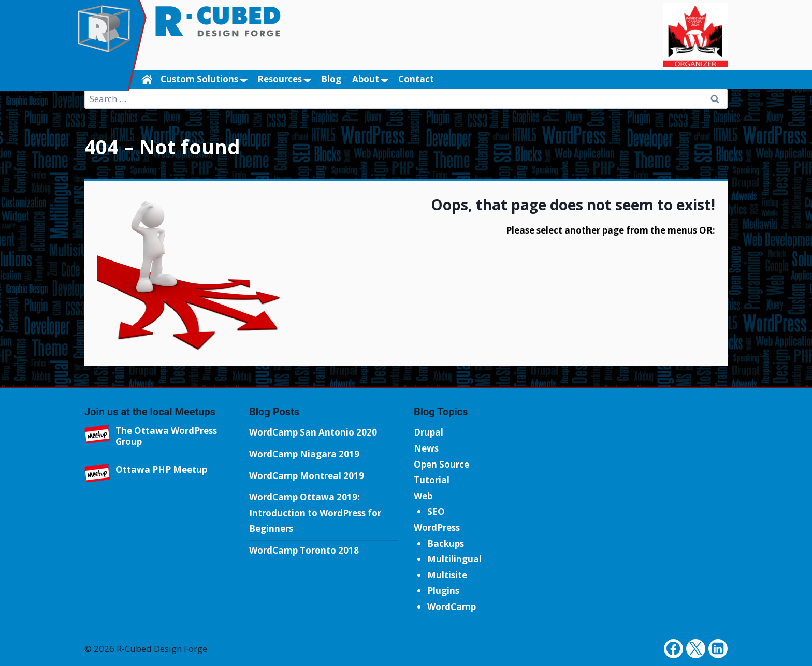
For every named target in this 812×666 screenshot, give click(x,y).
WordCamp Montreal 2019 (307, 476)
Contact (416, 79)
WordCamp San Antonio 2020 (313, 432)
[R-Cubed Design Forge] (109, 45)
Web (423, 496)
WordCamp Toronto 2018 (304, 550)
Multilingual (454, 559)
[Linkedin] (718, 649)
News (426, 448)
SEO (436, 511)
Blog (331, 79)
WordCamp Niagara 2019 (304, 454)
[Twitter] (696, 649)
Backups (446, 544)
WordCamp (452, 607)
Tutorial (432, 480)
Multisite (447, 575)
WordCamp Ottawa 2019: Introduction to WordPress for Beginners (315, 513)
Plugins (443, 591)
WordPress (437, 527)
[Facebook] (673, 649)
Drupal (429, 432)
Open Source (441, 464)
